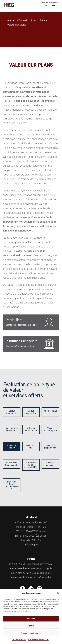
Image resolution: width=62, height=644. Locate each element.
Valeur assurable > (31, 412)
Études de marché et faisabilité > (31, 465)
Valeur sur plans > (12, 447)
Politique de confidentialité (37, 577)
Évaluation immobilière (32, 20)
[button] (58, 593)
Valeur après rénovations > (12, 429)
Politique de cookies (19, 640)
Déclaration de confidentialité (38, 640)
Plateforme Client (51, 3)
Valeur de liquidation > (31, 429)
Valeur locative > (50, 412)
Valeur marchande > (12, 412)
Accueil (11, 20)
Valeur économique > (50, 429)
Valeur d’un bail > (31, 447)
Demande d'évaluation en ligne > (22, 343)
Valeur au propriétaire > (50, 447)
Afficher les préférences (31, 633)
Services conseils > (50, 464)
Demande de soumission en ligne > (22, 322)
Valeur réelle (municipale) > (12, 464)
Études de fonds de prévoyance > (12, 485)
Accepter (31, 619)
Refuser (31, 626)
